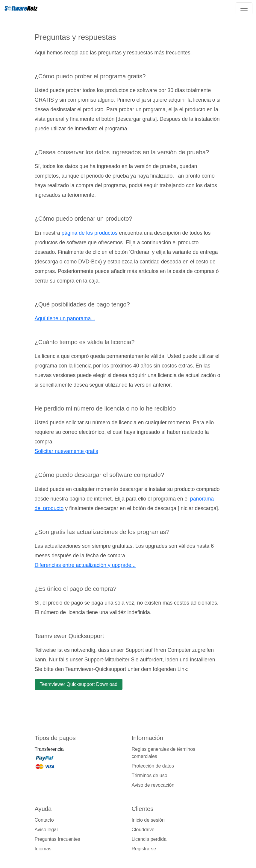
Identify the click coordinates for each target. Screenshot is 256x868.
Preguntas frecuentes (57, 839)
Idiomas (43, 849)
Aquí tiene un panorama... (65, 318)
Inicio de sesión (148, 820)
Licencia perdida (149, 839)
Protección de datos (153, 766)
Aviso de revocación (153, 785)
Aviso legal (46, 830)
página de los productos (89, 233)
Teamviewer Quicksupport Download (79, 684)
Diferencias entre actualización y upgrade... (85, 565)
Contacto (44, 820)
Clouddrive (143, 830)
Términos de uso (150, 775)
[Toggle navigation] (244, 8)
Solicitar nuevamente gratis (66, 451)
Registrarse (144, 849)
